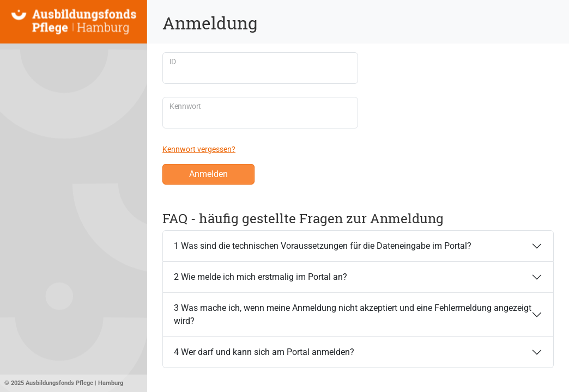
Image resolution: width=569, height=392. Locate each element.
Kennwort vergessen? (199, 149)
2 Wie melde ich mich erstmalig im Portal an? (261, 277)
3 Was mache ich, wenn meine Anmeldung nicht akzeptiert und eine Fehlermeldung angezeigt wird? (353, 314)
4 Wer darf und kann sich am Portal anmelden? (264, 352)
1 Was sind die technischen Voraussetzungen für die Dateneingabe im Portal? (323, 246)
